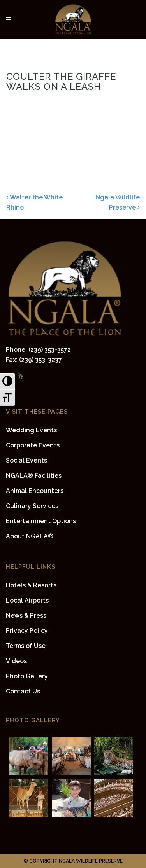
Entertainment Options (41, 521)
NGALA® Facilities (34, 476)
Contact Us (23, 691)
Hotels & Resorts (31, 585)
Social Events (26, 460)
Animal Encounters (35, 491)
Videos (16, 661)
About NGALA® (30, 536)
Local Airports (27, 600)
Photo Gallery (27, 676)
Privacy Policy (27, 631)
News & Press (26, 616)
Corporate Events (33, 445)
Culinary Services (32, 506)
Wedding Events (31, 430)
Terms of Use (26, 646)
